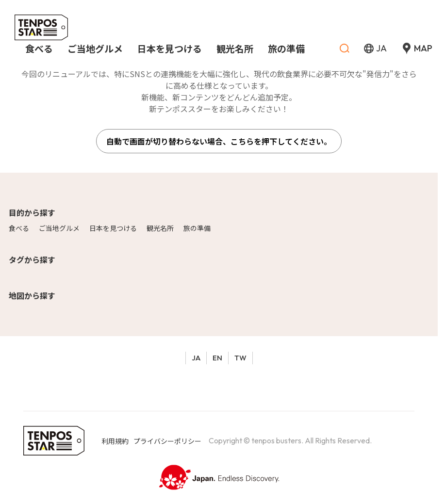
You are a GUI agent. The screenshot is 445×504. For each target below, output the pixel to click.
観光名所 (160, 228)
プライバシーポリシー (167, 441)
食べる (19, 228)
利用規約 (115, 441)
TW (240, 358)
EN (217, 358)
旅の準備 (197, 228)
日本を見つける (113, 228)
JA (196, 358)
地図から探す (32, 295)
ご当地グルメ (59, 228)
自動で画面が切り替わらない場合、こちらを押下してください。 (219, 141)
